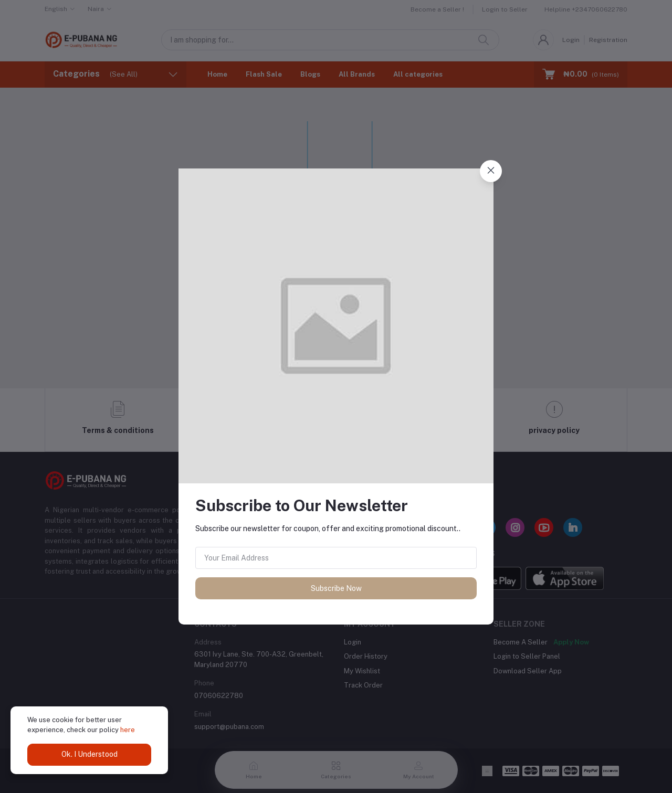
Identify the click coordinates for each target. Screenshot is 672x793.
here (128, 730)
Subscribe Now (336, 588)
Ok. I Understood (90, 754)
